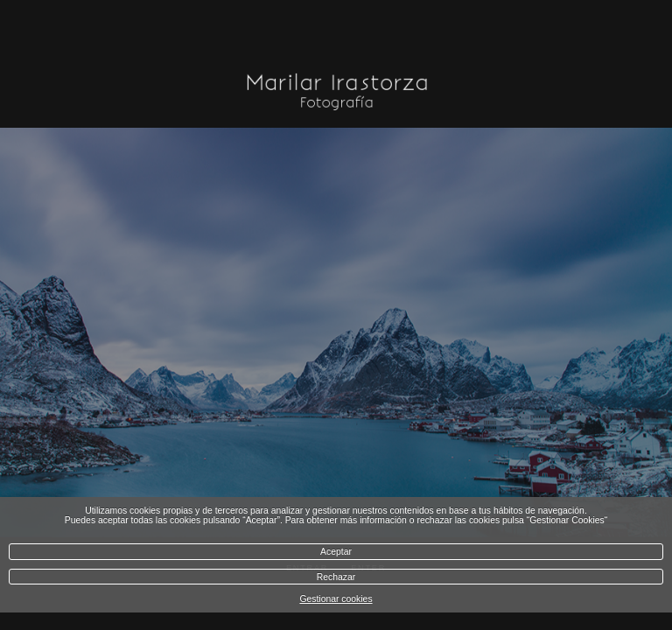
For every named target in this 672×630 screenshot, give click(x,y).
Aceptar (336, 552)
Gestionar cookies (336, 599)
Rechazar (336, 577)
